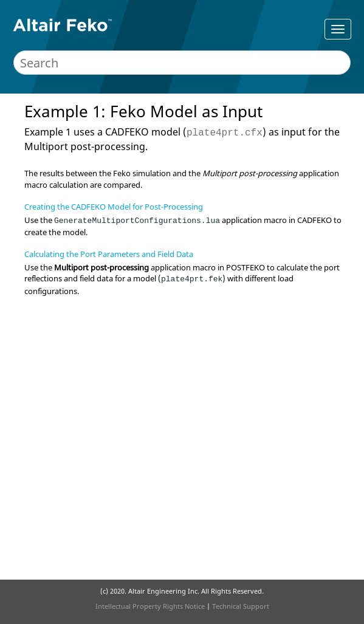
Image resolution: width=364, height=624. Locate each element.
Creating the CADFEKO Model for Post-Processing (114, 207)
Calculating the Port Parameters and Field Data (109, 254)
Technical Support (241, 606)
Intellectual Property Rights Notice (150, 606)
